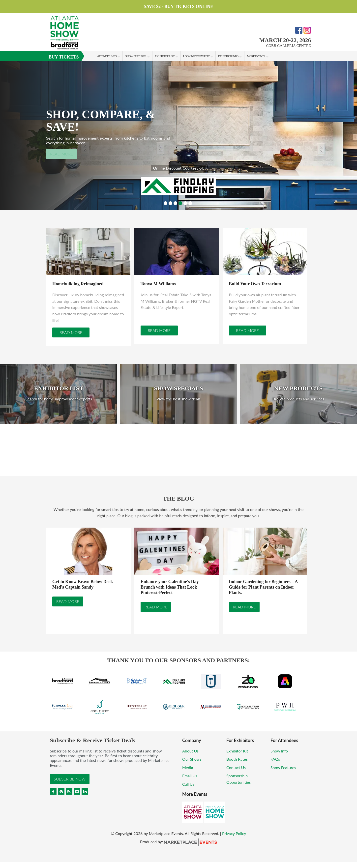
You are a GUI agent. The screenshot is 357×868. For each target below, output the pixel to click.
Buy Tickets (64, 57)
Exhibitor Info (228, 56)
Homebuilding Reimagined (78, 284)
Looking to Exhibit (196, 56)
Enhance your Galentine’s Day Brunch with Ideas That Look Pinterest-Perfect (170, 587)
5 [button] (185, 203)
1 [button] (165, 203)
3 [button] (175, 203)
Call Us (188, 784)
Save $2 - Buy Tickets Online (178, 6)
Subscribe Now (70, 779)
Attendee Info (107, 56)
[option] (178, 136)
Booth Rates (237, 759)
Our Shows (192, 759)
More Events (256, 56)
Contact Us (236, 767)
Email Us (190, 776)
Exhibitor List (165, 56)
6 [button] (190, 203)
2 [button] (170, 203)
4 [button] (180, 203)
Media (188, 767)
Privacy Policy (234, 834)
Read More (61, 154)
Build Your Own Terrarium (255, 284)
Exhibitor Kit (237, 751)
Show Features (136, 56)
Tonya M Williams (158, 284)
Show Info (279, 751)
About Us (190, 751)
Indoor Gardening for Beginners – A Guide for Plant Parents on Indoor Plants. (263, 587)
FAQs (275, 759)
